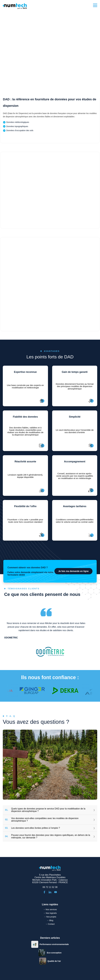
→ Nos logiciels (50, 913)
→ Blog (50, 920)
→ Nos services (50, 909)
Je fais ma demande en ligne (73, 571)
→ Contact (50, 924)
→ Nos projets (50, 917)
